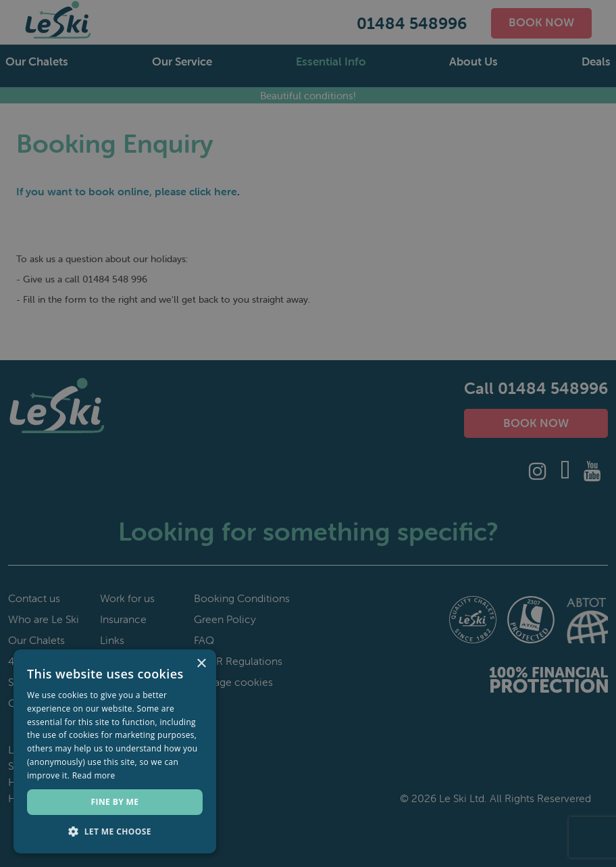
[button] (115, 832)
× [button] (201, 664)
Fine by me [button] (115, 802)
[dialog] (308, 433)
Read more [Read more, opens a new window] (94, 775)
